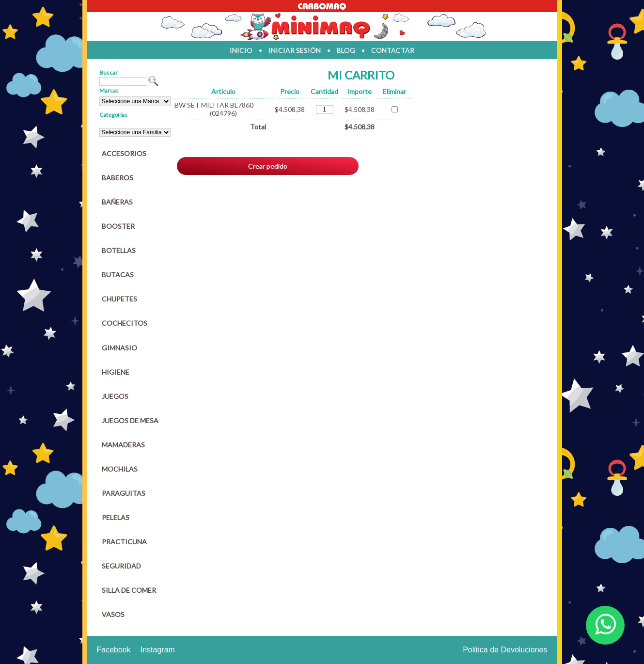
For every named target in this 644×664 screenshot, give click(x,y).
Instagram (158, 650)
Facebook (114, 650)
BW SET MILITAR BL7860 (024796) (214, 109)
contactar (393, 50)
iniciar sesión (295, 50)
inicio (241, 50)
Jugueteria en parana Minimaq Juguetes (322, 27)
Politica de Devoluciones (505, 650)
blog (346, 50)
